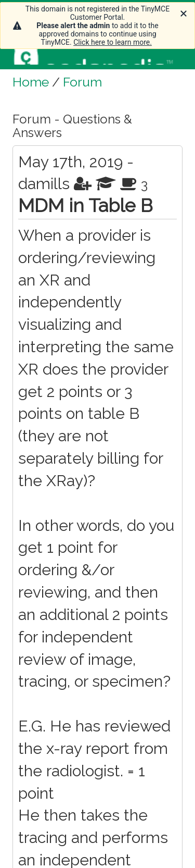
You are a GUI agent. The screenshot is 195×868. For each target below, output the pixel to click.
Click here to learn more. (113, 42)
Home (31, 82)
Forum (82, 82)
